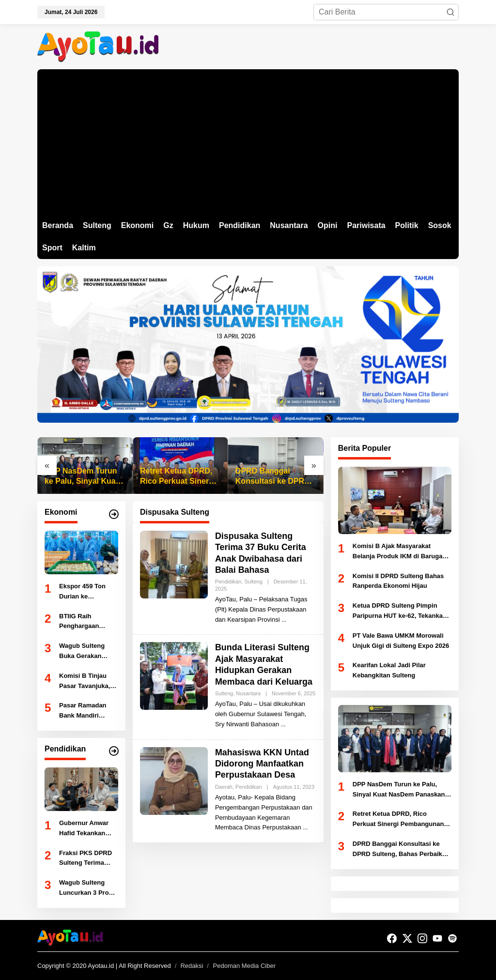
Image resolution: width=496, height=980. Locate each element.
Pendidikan (228, 582)
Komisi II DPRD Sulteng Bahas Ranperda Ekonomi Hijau (398, 581)
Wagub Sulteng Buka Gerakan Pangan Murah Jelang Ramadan (84, 652)
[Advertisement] (248, 142)
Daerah (224, 787)
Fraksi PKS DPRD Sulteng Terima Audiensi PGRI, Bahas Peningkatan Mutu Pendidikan (88, 859)
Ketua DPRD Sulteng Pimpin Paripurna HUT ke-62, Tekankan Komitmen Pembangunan (400, 612)
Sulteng (253, 582)
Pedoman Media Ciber (244, 966)
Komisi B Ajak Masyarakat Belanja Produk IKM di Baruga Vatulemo (398, 552)
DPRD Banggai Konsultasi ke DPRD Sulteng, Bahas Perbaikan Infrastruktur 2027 (273, 477)
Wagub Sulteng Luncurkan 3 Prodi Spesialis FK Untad (88, 888)
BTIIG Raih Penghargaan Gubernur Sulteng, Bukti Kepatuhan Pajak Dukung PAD (87, 622)
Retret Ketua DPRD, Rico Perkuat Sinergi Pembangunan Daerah (178, 477)
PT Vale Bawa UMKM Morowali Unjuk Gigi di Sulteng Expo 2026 (401, 641)
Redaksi (192, 966)
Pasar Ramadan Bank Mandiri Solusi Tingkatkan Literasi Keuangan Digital (86, 711)
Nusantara (248, 693)
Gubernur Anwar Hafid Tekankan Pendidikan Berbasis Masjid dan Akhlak (84, 829)
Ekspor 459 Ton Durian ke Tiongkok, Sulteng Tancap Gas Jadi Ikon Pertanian (86, 592)
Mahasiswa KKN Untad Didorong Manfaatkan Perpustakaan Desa (262, 764)
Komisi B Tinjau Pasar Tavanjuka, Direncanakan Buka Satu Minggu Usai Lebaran (88, 682)
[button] (450, 12)
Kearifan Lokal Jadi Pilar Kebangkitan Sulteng (389, 670)
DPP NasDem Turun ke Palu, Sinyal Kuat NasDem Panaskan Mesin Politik (81, 477)
